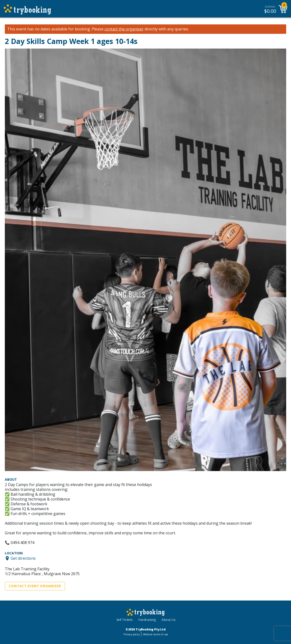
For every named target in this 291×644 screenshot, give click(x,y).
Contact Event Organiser (35, 586)
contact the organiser (124, 29)
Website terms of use (156, 634)
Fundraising (147, 620)
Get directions (23, 558)
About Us (169, 620)
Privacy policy (132, 634)
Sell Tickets (125, 620)
